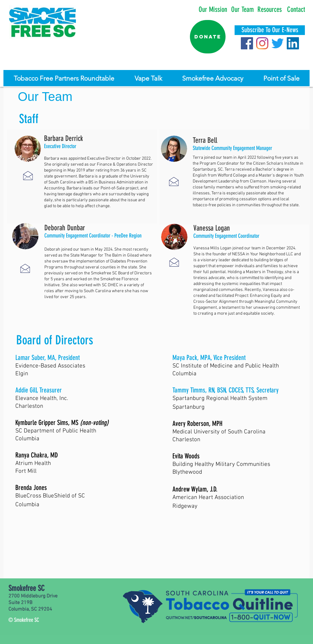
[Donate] (208, 37)
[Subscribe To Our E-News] (270, 30)
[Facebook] (247, 43)
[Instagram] (262, 43)
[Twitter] (278, 43)
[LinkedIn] (293, 43)
